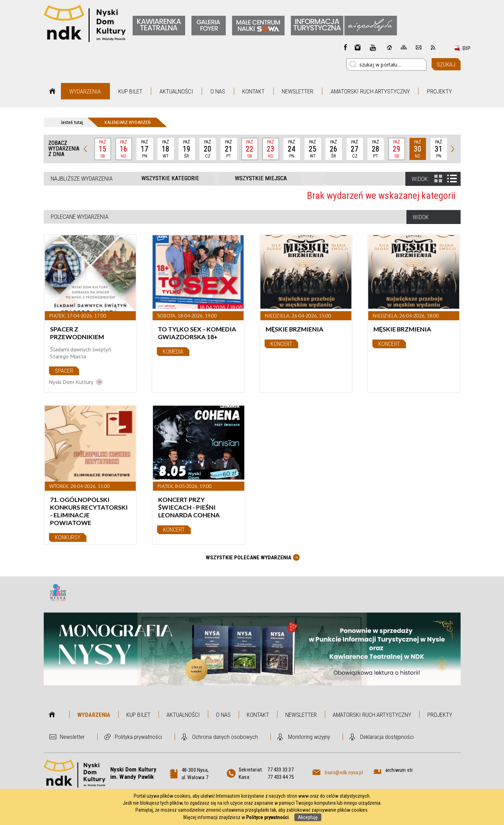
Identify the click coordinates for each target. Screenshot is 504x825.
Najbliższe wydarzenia (82, 179)
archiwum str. (400, 770)
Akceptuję (308, 817)
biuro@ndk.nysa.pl (344, 772)
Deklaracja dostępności (387, 737)
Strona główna (52, 91)
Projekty (439, 91)
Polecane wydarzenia (80, 217)
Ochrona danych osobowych (225, 737)
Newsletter (297, 91)
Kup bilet (130, 91)
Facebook (345, 47)
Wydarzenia (85, 91)
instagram (358, 47)
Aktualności (176, 91)
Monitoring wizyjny (309, 737)
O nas (218, 91)
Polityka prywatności (138, 737)
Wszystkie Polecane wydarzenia (248, 558)
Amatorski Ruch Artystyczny (370, 91)
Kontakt (253, 91)
